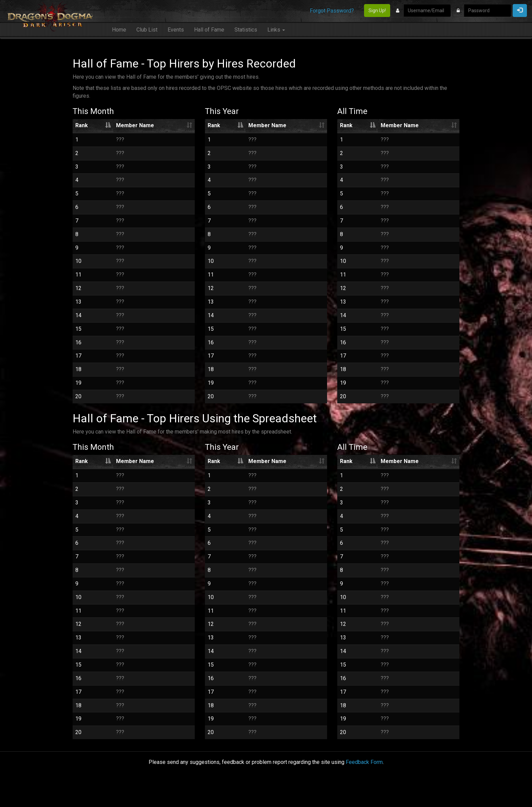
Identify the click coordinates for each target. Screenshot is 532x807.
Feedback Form (364, 762)
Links (276, 30)
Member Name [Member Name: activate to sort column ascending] (135, 125)
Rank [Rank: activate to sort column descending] (82, 125)
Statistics (246, 30)
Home (119, 30)
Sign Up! (377, 11)
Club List (147, 30)
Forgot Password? (332, 11)
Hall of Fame (209, 30)
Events (176, 30)
